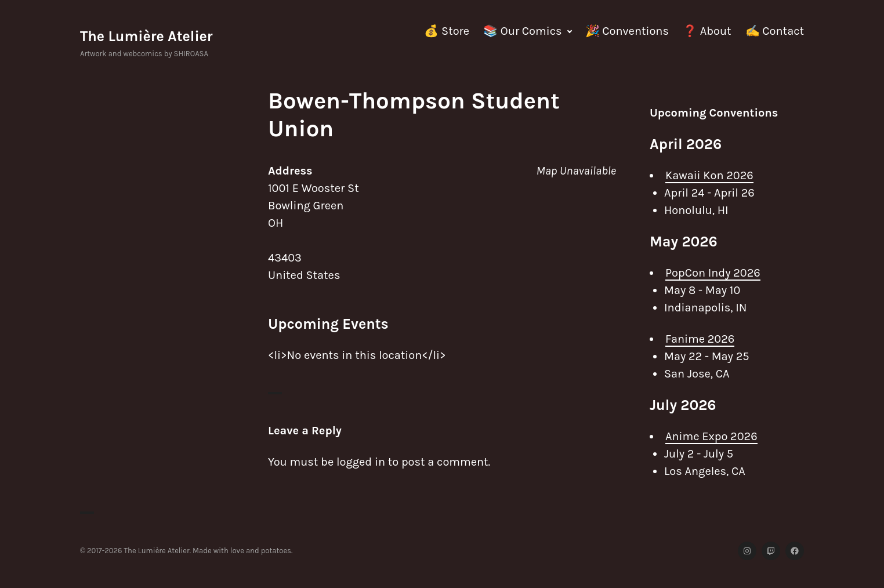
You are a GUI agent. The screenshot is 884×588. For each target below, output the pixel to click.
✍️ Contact (775, 31)
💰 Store (447, 31)
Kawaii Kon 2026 (709, 175)
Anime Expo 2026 (711, 436)
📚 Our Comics (522, 31)
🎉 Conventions (627, 31)
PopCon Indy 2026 (713, 273)
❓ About (707, 31)
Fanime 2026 (700, 339)
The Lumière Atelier (146, 36)
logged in (361, 462)
